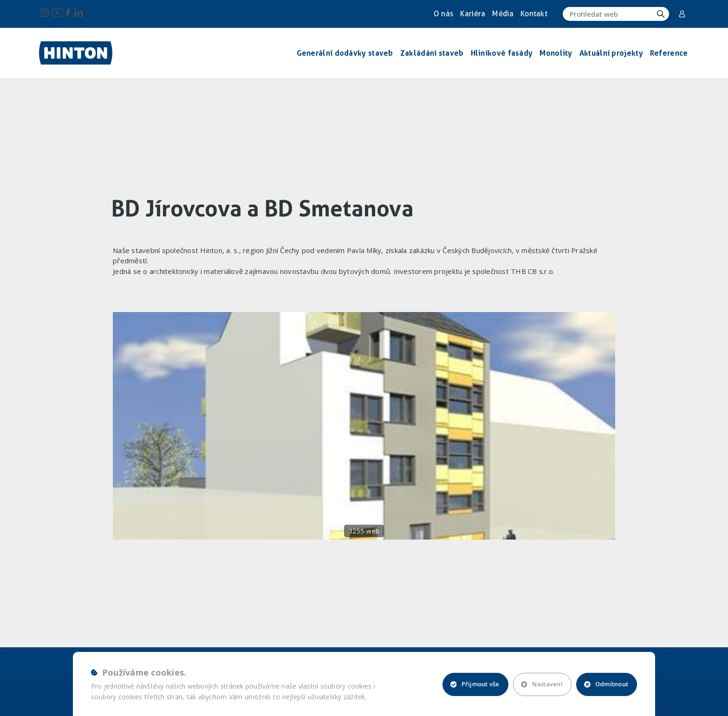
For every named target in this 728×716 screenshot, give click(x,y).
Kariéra (473, 14)
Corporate (682, 14)
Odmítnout (606, 684)
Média (503, 14)
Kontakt (534, 14)
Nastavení (542, 684)
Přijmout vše (475, 684)
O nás (444, 14)
